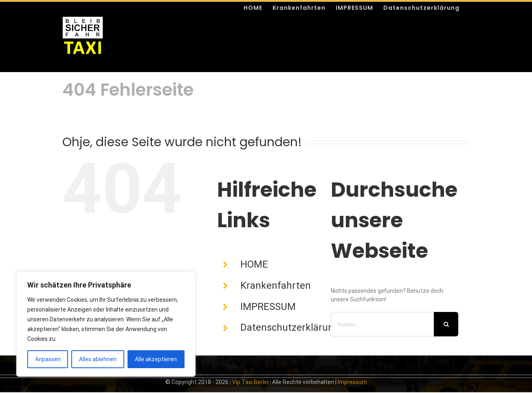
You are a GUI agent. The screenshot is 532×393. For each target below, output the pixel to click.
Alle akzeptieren (156, 359)
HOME (254, 264)
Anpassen (48, 359)
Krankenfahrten (276, 285)
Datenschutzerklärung (290, 327)
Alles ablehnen (98, 359)
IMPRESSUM (268, 307)
